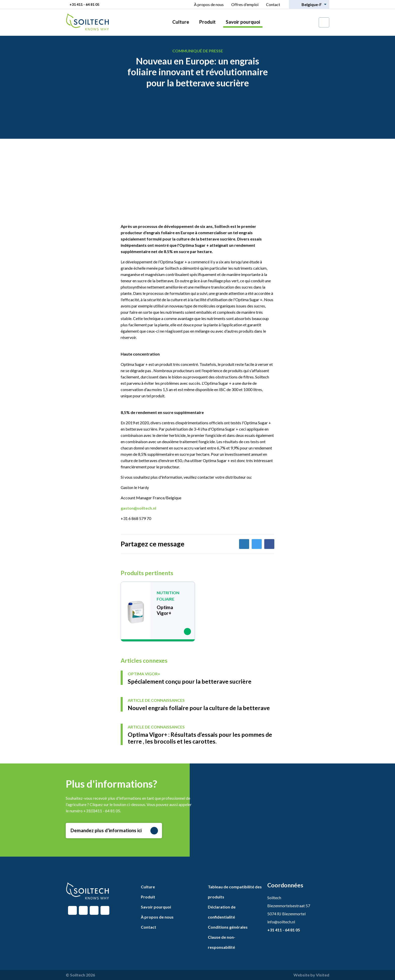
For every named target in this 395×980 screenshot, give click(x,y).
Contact (273, 4)
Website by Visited (311, 975)
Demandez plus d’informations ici (114, 831)
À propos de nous (209, 4)
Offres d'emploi (245, 4)
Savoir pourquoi (243, 22)
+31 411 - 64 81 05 (84, 4)
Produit (207, 22)
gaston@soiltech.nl (138, 508)
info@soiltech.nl (281, 922)
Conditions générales (228, 927)
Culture (181, 22)
